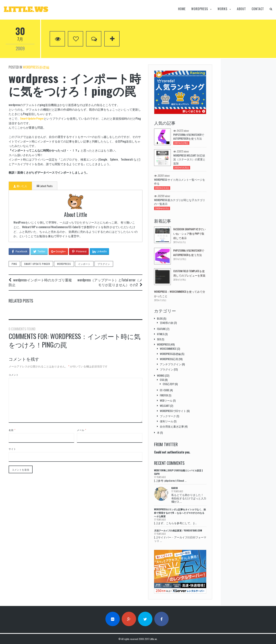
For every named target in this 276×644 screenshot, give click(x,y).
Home (182, 9)
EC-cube (165, 390)
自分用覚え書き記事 (172, 426)
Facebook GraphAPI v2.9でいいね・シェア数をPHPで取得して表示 (189, 233)
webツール (166, 400)
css (162, 380)
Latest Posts (45, 186)
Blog (160, 318)
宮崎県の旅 (167, 323)
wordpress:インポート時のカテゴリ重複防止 (40, 265)
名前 (12, 441)
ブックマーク (168, 416)
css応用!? (168, 384)
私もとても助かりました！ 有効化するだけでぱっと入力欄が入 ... (189, 498)
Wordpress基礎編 (36, 67)
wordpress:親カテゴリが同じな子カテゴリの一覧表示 (180, 202)
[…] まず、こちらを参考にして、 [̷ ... (175, 523)
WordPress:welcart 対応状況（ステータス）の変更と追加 (189, 159)
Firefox (164, 395)
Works (222, 9)
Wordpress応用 (169, 359)
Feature (161, 329)
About (241, 9)
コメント (14, 385)
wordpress (200, 9)
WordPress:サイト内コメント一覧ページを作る (180, 182)
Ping (14, 247)
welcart (165, 406)
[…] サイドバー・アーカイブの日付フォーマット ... (180, 539)
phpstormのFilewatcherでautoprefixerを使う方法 (189, 137)
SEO (159, 339)
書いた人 (20, 186)
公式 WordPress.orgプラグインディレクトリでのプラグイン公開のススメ (76, 310)
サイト (12, 460)
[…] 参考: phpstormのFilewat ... (170, 480)
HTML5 (161, 334)
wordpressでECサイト (173, 411)
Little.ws (153, 639)
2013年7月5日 (160, 300)
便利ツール (167, 421)
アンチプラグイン (171, 364)
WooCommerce (168, 349)
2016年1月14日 (180, 280)
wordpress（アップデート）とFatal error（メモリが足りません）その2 (110, 265)
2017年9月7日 (180, 242)
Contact (258, 9)
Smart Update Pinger (32, 118)
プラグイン (104, 247)
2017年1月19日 (180, 259)
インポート (84, 247)
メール (82, 441)
